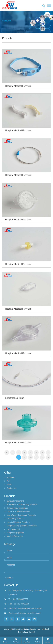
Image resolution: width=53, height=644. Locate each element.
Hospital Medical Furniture (18, 86)
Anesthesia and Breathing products (22, 504)
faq (8, 481)
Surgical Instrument (15, 501)
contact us (12, 488)
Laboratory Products (16, 519)
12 (42, 457)
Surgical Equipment (15, 533)
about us (11, 477)
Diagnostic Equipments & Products (22, 526)
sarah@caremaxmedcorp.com (28, 613)
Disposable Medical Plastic (18, 512)
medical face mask (15, 536)
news (9, 485)
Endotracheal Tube (15, 398)
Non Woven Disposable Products (21, 515)
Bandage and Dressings (17, 508)
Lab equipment (13, 529)
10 (31, 457)
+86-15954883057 (20, 599)
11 (36, 457)
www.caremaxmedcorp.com (30, 608)
